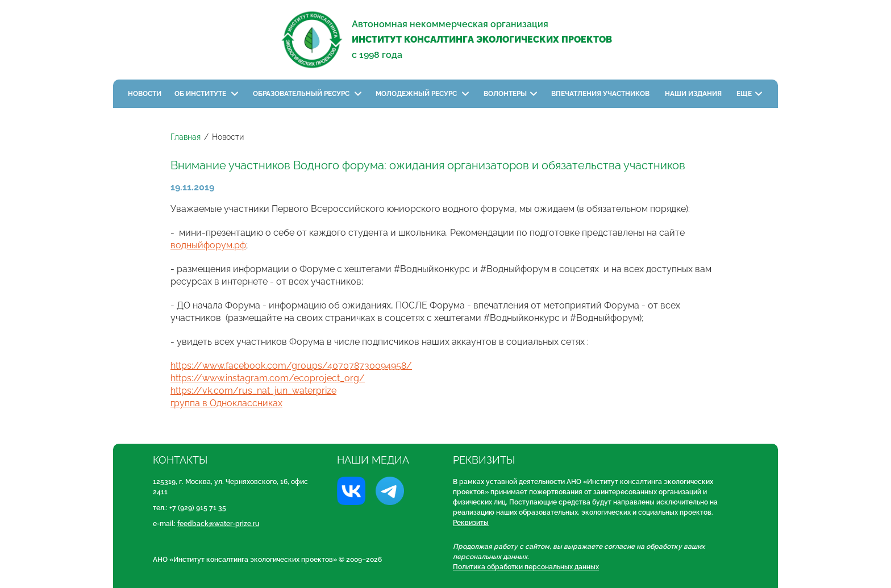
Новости (145, 94)
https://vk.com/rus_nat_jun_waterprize (253, 391)
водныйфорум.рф (208, 245)
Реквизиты (471, 523)
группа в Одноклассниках (226, 403)
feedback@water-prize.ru (218, 524)
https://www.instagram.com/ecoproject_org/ (268, 378)
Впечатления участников (601, 94)
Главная (186, 137)
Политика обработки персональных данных (526, 567)
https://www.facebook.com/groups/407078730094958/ (291, 366)
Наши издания (694, 94)
